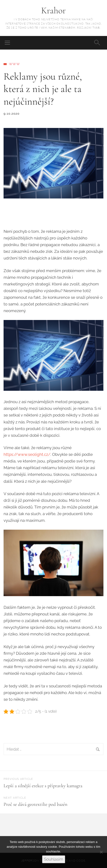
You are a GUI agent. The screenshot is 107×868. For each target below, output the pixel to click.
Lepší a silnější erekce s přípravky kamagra (43, 786)
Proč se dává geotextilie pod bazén (35, 804)
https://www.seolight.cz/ (27, 454)
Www (15, 64)
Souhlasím (54, 859)
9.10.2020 (12, 114)
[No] (101, 852)
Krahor (53, 10)
